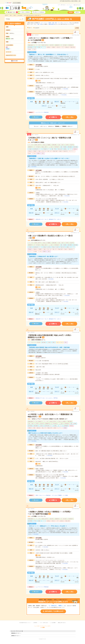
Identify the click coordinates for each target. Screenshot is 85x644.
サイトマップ (69, 5)
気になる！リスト (13, 12)
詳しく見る (70, 117)
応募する (54, 117)
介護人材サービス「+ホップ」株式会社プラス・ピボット (48, 219)
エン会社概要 (53, 623)
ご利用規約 (35, 623)
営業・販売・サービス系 (57, 23)
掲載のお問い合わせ (77, 5)
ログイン (77, 12)
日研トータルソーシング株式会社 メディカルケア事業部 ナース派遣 (52, 495)
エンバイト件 (17, 3)
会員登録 (71, 12)
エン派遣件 (8, 3)
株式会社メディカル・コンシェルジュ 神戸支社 (47, 398)
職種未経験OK (51, 24)
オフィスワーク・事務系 (46, 23)
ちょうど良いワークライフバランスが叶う (13, 6)
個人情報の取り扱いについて (25, 623)
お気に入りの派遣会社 (39, 12)
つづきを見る (65, 89)
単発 (41, 24)
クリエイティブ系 (67, 23)
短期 (38, 24)
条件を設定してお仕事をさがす (54, 611)
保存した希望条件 (26, 12)
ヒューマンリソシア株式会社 (42, 112)
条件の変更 (15, 61)
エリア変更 (29, 8)
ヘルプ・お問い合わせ (61, 5)
